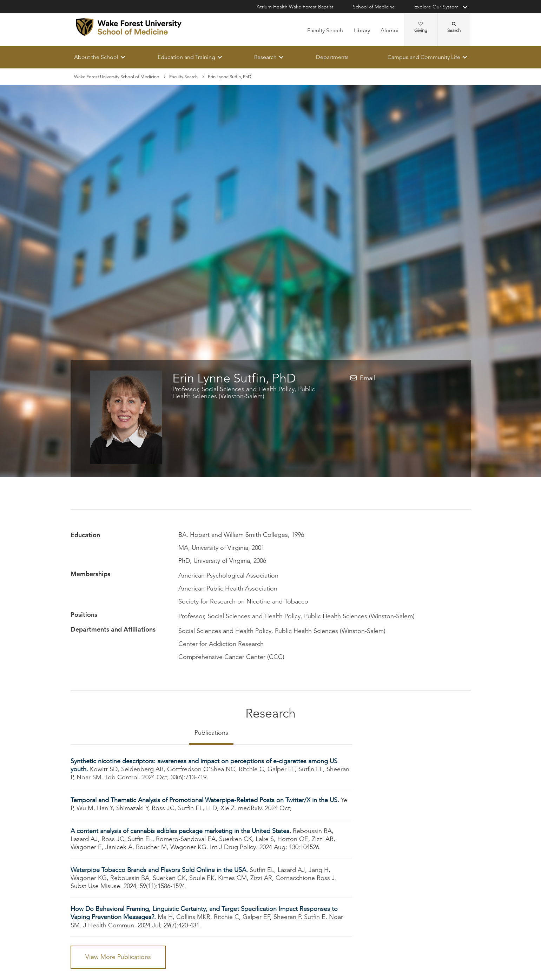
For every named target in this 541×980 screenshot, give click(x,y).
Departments (332, 57)
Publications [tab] (211, 733)
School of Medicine (374, 7)
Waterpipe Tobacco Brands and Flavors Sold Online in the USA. (160, 870)
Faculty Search (325, 30)
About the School (96, 57)
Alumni (390, 30)
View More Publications (118, 957)
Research (265, 57)
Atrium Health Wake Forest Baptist (295, 7)
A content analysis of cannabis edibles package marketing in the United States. (182, 831)
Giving (421, 27)
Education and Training (186, 57)
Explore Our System (436, 7)
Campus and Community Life (424, 57)
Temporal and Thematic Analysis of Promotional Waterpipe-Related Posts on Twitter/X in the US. (206, 800)
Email (367, 378)
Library (362, 30)
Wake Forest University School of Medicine (117, 77)
